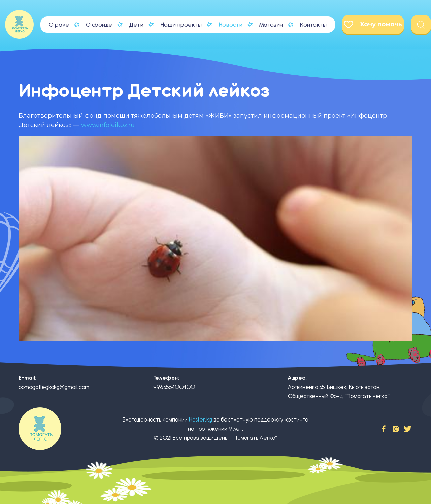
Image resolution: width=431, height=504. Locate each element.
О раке (59, 25)
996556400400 (174, 387)
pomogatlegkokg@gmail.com (54, 387)
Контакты (313, 25)
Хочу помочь (373, 24)
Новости (230, 25)
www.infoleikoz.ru (108, 125)
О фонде (99, 25)
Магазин (271, 25)
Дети (136, 25)
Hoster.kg (201, 420)
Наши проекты (181, 25)
